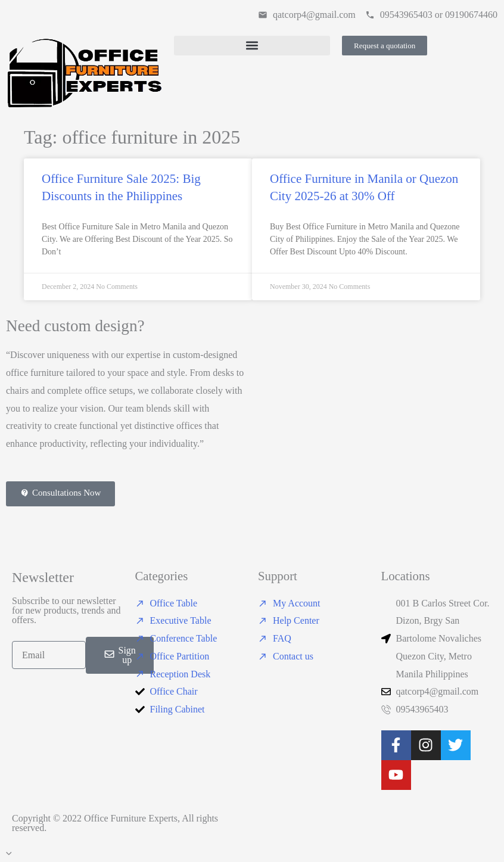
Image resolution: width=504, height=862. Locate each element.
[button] (252, 46)
